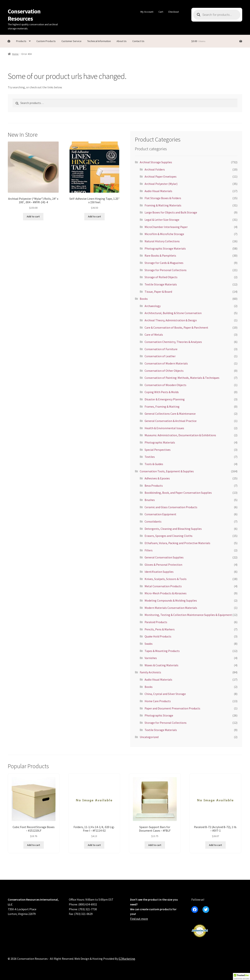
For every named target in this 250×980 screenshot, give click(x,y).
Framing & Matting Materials (163, 205)
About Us (122, 41)
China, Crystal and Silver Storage (165, 694)
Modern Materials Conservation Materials (171, 608)
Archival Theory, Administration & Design (171, 320)
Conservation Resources (24, 15)
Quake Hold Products (158, 636)
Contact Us (138, 41)
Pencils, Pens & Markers (160, 629)
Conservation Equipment (160, 514)
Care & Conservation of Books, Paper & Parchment (176, 327)
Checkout (173, 12)
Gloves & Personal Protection (163, 565)
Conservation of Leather (160, 356)
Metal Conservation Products (163, 586)
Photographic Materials (160, 442)
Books (144, 299)
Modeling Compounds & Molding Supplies (171, 600)
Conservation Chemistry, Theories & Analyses (173, 342)
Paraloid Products (156, 622)
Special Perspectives (158, 450)
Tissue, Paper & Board (158, 292)
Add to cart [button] (33, 216)
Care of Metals (154, 335)
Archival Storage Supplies (156, 162)
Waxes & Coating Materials (161, 665)
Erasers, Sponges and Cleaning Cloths (169, 536)
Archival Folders (155, 169)
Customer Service (71, 41)
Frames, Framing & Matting (162, 407)
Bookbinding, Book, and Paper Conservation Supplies (178, 493)
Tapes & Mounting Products (162, 651)
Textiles (150, 457)
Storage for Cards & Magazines (164, 263)
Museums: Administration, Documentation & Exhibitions (180, 435)
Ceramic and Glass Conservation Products (171, 507)
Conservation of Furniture (161, 349)
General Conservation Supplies (164, 557)
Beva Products (154, 486)
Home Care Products (158, 701)
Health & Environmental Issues (164, 428)
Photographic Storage (159, 715)
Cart (161, 12)
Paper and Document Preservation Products (172, 708)
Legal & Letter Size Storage (162, 220)
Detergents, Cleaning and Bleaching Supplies (173, 529)
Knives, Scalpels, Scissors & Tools (166, 579)
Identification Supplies (159, 572)
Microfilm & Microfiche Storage (164, 234)
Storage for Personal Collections (166, 270)
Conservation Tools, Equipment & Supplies (167, 471)
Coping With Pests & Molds (162, 392)
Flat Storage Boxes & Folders (163, 198)
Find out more (139, 919)
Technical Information (99, 41)
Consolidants (153, 521)
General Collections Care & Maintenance (170, 414)
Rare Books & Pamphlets (160, 256)
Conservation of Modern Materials (166, 363)
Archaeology (153, 306)
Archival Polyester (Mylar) (161, 184)
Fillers (149, 550)
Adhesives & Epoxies (157, 478)
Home (15, 54)
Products (21, 41)
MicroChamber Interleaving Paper (166, 227)
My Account (147, 12)
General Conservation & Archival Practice (171, 421)
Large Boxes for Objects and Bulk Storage (171, 212)
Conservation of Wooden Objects (165, 385)
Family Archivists (150, 672)
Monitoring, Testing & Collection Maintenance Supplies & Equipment (188, 615)
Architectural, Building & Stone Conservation (173, 313)
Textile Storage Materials (161, 284)
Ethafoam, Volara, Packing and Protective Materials (177, 543)
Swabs (149, 644)
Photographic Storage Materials (165, 248)
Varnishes (151, 658)
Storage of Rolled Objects (161, 277)
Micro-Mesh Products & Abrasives (166, 593)
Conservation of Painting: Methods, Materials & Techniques (182, 378)
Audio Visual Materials (158, 191)
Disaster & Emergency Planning (165, 399)
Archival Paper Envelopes (161, 176)
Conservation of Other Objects (164, 371)
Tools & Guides (154, 464)
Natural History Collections (162, 241)
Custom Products (46, 41)
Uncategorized (149, 737)
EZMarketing (127, 959)
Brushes (150, 500)
